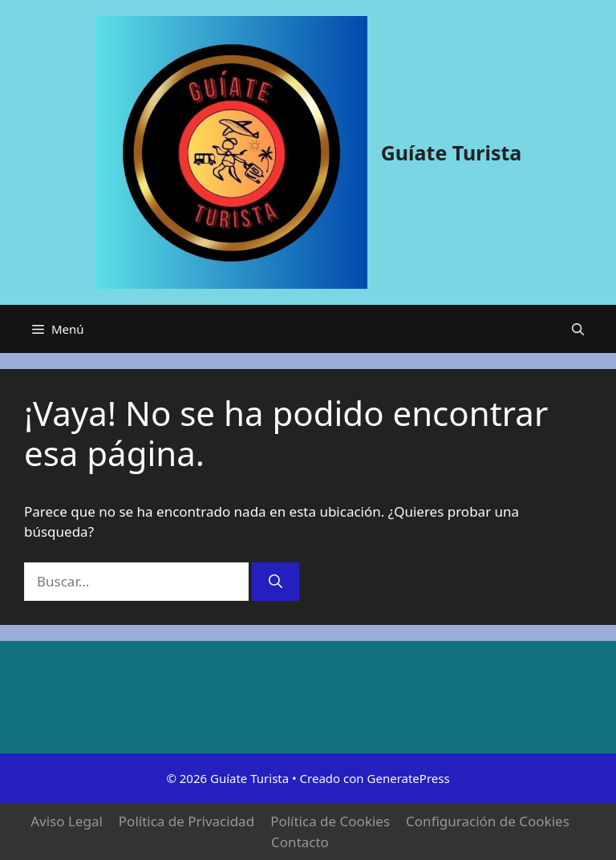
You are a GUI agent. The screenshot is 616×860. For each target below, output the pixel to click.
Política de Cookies (330, 821)
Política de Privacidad (186, 821)
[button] (578, 329)
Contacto (300, 842)
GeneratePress (409, 778)
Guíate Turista (452, 152)
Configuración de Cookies (488, 821)
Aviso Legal (67, 821)
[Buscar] (276, 582)
